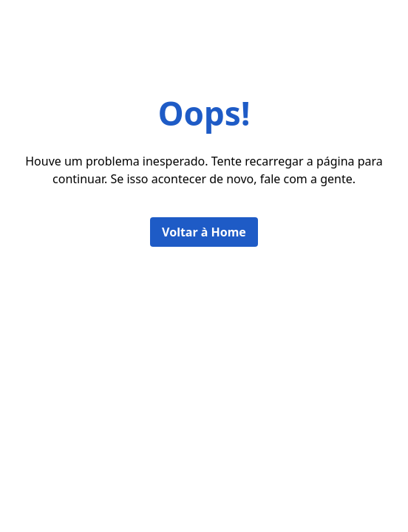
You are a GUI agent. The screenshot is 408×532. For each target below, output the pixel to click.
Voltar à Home (204, 232)
